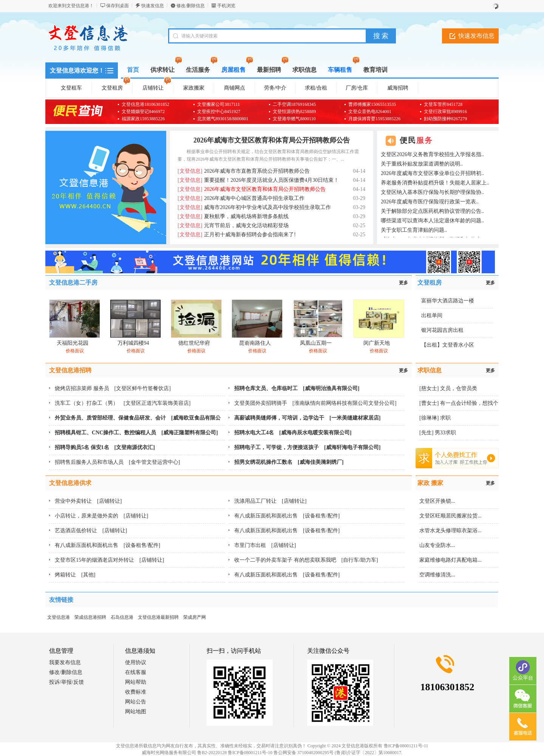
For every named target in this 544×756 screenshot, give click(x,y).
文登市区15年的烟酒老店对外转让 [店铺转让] (109, 560)
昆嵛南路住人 (255, 343)
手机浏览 (226, 6)
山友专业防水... (437, 545)
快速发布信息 (476, 36)
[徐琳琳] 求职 (435, 418)
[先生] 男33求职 (438, 433)
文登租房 (116, 87)
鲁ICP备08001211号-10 (250, 753)
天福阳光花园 (73, 343)
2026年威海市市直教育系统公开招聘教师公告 (244, 171)
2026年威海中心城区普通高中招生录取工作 (241, 198)
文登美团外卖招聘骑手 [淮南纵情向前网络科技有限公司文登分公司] (315, 403)
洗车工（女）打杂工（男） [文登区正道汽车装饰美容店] (123, 403)
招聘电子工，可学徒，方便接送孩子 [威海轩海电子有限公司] (307, 447)
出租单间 (432, 315)
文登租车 (71, 88)
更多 (403, 283)
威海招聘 (398, 88)
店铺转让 (157, 87)
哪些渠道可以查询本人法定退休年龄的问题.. (432, 221)
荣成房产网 (195, 617)
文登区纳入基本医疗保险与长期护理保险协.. (432, 192)
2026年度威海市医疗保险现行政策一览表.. (430, 202)
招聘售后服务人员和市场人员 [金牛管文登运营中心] (117, 462)
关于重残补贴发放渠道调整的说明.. (422, 164)
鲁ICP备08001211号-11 (406, 746)
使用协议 (136, 662)
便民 (416, 140)
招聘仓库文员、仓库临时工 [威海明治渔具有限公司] (297, 388)
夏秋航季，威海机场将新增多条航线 (233, 216)
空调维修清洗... (437, 575)
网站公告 (136, 702)
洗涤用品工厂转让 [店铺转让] (270, 501)
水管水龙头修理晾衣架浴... (450, 531)
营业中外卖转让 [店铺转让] (88, 501)
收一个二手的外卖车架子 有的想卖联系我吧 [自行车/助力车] (306, 560)
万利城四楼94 (133, 343)
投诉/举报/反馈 (66, 682)
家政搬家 (194, 88)
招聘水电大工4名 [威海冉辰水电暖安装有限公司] (293, 433)
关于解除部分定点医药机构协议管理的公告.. (432, 211)
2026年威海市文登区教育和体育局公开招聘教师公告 (272, 140)
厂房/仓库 (357, 88)
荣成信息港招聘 (90, 617)
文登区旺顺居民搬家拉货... (450, 516)
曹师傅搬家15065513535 (372, 104)
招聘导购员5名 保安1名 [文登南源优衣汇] (105, 447)
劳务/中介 (275, 88)
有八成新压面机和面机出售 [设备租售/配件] (287, 516)
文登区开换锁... (437, 501)
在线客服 (136, 672)
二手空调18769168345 (294, 104)
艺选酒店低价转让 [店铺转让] (91, 531)
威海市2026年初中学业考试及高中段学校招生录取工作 (254, 207)
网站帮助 (136, 682)
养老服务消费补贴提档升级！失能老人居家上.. (435, 183)
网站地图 (136, 712)
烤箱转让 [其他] (75, 575)
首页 (133, 70)
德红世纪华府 (194, 343)
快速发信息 (153, 6)
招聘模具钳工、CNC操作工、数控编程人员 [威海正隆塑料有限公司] (136, 433)
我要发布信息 (65, 662)
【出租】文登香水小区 (448, 345)
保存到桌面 (117, 6)
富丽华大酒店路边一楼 (448, 301)
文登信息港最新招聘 (158, 617)
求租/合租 (316, 88)
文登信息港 (59, 617)
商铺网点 (235, 88)
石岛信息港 (122, 617)
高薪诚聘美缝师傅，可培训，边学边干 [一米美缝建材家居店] (307, 418)
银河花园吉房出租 (442, 330)
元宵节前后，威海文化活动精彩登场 (233, 225)
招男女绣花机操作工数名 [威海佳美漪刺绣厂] (289, 462)
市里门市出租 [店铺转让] (265, 545)
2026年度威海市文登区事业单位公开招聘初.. (432, 173)
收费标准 (136, 692)
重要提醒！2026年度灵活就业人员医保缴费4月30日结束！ (258, 180)
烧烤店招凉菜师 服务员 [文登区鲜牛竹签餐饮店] (113, 388)
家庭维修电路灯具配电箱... (450, 560)
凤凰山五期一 (316, 343)
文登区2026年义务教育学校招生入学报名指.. (432, 154)
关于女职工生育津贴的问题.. (414, 230)
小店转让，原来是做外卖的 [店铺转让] (101, 516)
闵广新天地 (377, 343)
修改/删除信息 (191, 6)
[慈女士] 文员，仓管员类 (448, 388)
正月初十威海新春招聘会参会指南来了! (237, 235)
